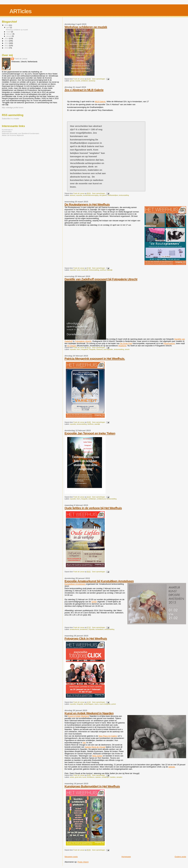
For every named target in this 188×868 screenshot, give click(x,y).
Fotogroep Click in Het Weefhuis (86, 638)
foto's (79, 349)
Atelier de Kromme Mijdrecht (13, 135)
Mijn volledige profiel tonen (13, 108)
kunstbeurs (91, 777)
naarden (98, 777)
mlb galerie (103, 195)
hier (84, 743)
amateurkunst (75, 629)
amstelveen (84, 629)
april (8, 27)
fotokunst (99, 349)
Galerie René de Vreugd (95, 747)
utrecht (127, 349)
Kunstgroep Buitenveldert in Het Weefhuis (92, 786)
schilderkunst (101, 499)
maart (9, 32)
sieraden (119, 777)
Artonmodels (7, 131)
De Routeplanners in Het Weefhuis (87, 204)
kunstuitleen (100, 629)
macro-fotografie (105, 704)
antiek (72, 777)
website (172, 767)
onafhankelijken (113, 195)
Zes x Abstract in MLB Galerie (84, 90)
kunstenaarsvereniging (91, 195)
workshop (92, 81)
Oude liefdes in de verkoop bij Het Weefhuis (93, 508)
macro (96, 704)
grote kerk (78, 777)
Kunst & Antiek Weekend (79, 716)
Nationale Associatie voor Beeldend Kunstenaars (20, 133)
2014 (7, 38)
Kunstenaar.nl (7, 130)
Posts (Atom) (83, 862)
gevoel (72, 81)
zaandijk (110, 270)
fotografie (92, 349)
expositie (79, 195)
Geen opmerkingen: (99, 79)
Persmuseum (169, 343)
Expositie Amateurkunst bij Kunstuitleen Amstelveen (99, 581)
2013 (7, 41)
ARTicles (20, 11)
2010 (7, 48)
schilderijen (92, 499)
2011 (7, 45)
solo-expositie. (108, 349)
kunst (79, 270)
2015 (7, 25)
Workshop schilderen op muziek (86, 27)
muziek (78, 81)
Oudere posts (180, 857)
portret (114, 704)
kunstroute (85, 270)
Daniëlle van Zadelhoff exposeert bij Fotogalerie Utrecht (101, 279)
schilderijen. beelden (109, 777)
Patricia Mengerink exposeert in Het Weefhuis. (95, 359)
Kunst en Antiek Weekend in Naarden (89, 713)
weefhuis (103, 270)
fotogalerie (85, 349)
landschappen (89, 704)
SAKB (94, 602)
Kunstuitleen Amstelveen (75, 584)
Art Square (72, 346)
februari (9, 34)
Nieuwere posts (71, 857)
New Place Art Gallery (108, 736)
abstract (73, 195)
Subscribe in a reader (11, 119)
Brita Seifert (97, 756)
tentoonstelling (124, 195)
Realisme (122, 346)
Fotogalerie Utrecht (83, 341)
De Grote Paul (126, 343)
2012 (7, 43)
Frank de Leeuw (21, 59)
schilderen (84, 81)
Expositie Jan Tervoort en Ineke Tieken (90, 433)
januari (9, 36)
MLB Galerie (100, 102)
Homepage (126, 857)
